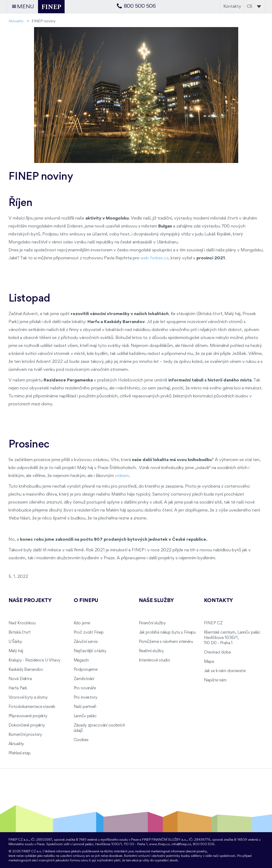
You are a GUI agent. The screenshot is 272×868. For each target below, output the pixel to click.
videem (122, 476)
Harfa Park (18, 688)
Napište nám (215, 680)
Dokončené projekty (27, 725)
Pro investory (85, 698)
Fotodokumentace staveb (32, 707)
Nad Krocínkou (22, 623)
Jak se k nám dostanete (225, 671)
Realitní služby (151, 651)
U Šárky (15, 642)
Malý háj (16, 651)
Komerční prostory (25, 735)
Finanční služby (152, 623)
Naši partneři (85, 707)
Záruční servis (86, 642)
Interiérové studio (154, 660)
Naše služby (156, 601)
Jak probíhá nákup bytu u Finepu (167, 633)
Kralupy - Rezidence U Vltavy (34, 660)
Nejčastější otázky (90, 651)
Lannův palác (85, 716)
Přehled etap (20, 753)
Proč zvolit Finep (89, 633)
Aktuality (16, 21)
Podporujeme (86, 670)
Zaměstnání (84, 679)
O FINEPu (86, 601)
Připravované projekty (28, 716)
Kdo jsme (82, 623)
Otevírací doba (217, 652)
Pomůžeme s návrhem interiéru (166, 642)
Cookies (81, 740)
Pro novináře (85, 688)
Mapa (209, 662)
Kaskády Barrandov (26, 670)
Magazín (81, 660)
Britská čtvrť (20, 633)
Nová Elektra (20, 679)
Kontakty (232, 7)
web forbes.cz (154, 258)
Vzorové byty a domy (28, 698)
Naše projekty (30, 601)
